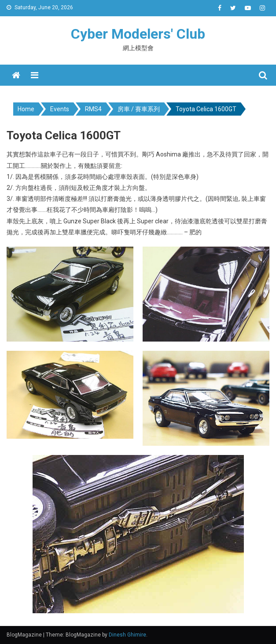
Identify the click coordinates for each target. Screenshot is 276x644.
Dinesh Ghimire (127, 635)
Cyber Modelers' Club (138, 34)
